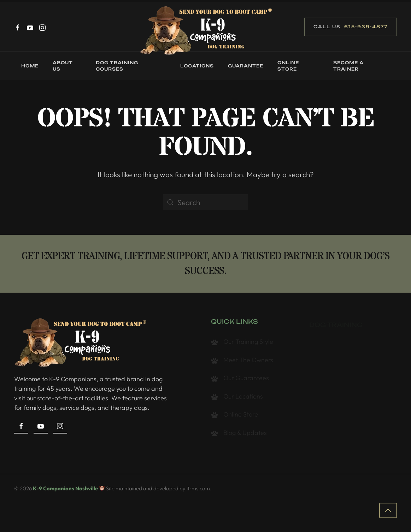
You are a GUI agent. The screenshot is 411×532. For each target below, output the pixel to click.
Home (30, 66)
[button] (388, 513)
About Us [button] (63, 66)
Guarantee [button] (246, 66)
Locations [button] (197, 66)
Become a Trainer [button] (348, 66)
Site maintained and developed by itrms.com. (159, 492)
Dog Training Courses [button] (117, 66)
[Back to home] (206, 30)
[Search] (206, 202)
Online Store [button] (288, 66)
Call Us (351, 27)
